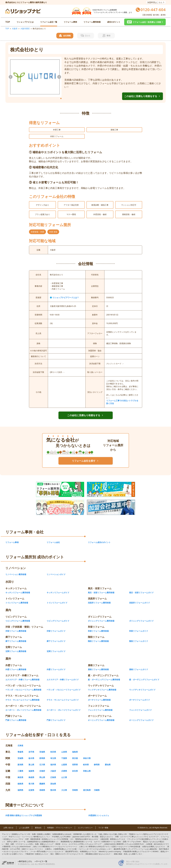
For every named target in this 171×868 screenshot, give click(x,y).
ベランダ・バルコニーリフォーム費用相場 (23, 690)
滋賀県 (31, 771)
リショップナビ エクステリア (137, 837)
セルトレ (103, 837)
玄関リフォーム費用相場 (16, 651)
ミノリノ (29, 837)
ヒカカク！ (99, 854)
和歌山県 (87, 771)
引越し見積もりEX (113, 834)
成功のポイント (114, 22)
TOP (8, 22)
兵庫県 (64, 771)
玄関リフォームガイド (56, 651)
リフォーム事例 (70, 22)
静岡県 (97, 765)
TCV (81, 837)
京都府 (42, 771)
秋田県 (53, 752)
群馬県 (42, 758)
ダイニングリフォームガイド (141, 621)
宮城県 (42, 752)
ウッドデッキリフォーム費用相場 (102, 690)
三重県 (20, 771)
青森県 (20, 752)
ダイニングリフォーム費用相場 (101, 621)
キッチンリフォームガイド (58, 593)
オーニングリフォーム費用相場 (101, 720)
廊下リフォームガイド (56, 641)
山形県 (64, 752)
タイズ (47, 851)
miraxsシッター (95, 849)
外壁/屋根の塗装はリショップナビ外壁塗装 (24, 815)
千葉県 (64, 758)
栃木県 (31, 758)
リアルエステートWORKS (141, 851)
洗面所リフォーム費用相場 (99, 603)
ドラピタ (81, 851)
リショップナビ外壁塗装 (47, 839)
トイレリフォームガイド (57, 603)
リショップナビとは (25, 22)
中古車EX (61, 837)
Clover (132, 842)
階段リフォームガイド (139, 641)
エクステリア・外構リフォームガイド (63, 680)
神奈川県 (87, 758)
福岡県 (20, 790)
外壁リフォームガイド (56, 669)
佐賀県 (31, 790)
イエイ (37, 854)
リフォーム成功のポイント (99, 542)
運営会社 (38, 828)
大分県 (64, 790)
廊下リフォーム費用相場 (16, 641)
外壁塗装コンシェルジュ (99, 815)
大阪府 (15, 29)
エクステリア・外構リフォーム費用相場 (22, 680)
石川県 (42, 765)
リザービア (78, 844)
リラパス (67, 854)
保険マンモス (128, 854)
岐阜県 (86, 765)
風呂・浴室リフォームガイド (141, 593)
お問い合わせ (8, 828)
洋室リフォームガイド (56, 631)
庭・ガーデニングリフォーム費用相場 (104, 680)
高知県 (53, 784)
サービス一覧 (42, 861)
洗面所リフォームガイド (140, 603)
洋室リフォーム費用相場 (16, 631)
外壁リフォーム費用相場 (16, 669)
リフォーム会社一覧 (49, 22)
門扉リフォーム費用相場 (16, 720)
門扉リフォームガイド (56, 720)
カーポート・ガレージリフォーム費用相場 (23, 710)
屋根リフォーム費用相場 (98, 669)
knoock (62, 834)
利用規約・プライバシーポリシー (60, 828)
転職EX (41, 834)
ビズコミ (154, 846)
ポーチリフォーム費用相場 (99, 700)
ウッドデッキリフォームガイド (142, 690)
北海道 (20, 745)
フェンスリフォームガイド (140, 710)
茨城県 (20, 758)
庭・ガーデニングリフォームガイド (144, 680)
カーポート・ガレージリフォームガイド (64, 710)
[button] (145, 22)
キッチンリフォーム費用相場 (18, 593)
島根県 (31, 777)
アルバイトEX (16, 834)
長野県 (75, 765)
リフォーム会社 (53, 542)
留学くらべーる (16, 842)
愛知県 (108, 765)
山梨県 (64, 765)
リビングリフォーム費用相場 (18, 621)
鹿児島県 (87, 790)
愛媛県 (42, 784)
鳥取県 (20, 777)
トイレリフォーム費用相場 (17, 603)
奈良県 (75, 771)
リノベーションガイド (56, 574)
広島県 (53, 777)
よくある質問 (24, 828)
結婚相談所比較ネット (43, 842)
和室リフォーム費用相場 (98, 631)
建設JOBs (135, 849)
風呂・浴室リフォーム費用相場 (101, 593)
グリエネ (113, 839)
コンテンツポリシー (85, 828)
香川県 (31, 784)
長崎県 (42, 790)
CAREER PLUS (124, 844)
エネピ (84, 839)
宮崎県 (75, 790)
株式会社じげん (26, 861)
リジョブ (29, 844)
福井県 (53, 765)
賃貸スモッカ (85, 834)
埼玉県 (53, 758)
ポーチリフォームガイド (140, 700)
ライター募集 (103, 828)
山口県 (64, 777)
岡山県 (42, 777)
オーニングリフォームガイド (141, 720)
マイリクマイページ (55, 846)
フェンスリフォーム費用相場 (100, 710)
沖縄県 (97, 790)
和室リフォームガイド (139, 631)
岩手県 (31, 752)
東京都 (75, 758)
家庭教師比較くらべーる (76, 842)
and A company (110, 851)
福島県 (75, 752)
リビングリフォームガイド (58, 621)
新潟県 (20, 765)
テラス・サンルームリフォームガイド (63, 700)
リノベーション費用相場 (16, 574)
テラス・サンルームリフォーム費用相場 (22, 700)
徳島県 (20, 784)
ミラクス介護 (61, 849)
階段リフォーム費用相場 (98, 641)
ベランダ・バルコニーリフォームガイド (64, 690)
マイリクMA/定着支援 (110, 846)
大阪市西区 (25, 29)
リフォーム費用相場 (92, 22)
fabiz (107, 842)
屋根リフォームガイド (139, 669)
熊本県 (53, 790)
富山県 (31, 765)
